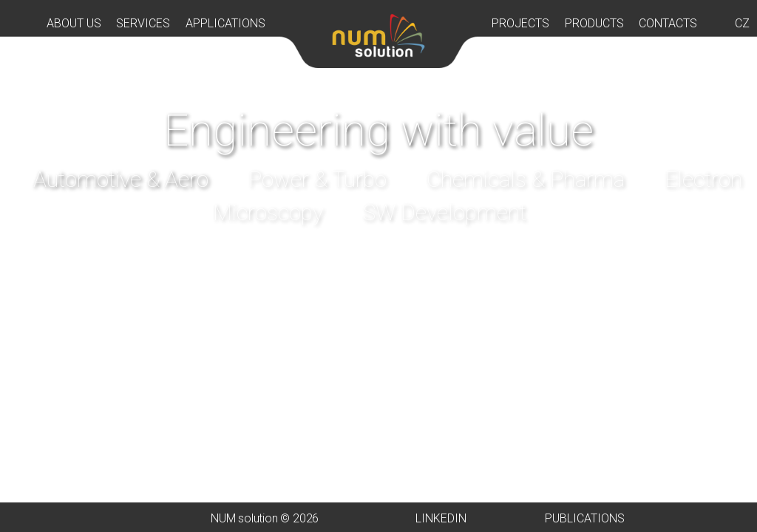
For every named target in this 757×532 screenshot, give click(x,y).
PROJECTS (520, 23)
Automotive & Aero (121, 179)
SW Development (445, 212)
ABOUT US (74, 23)
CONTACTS (668, 23)
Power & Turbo (318, 179)
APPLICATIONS (225, 23)
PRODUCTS (594, 23)
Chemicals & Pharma (526, 179)
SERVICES (143, 23)
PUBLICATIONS (585, 518)
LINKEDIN (441, 518)
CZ (742, 23)
